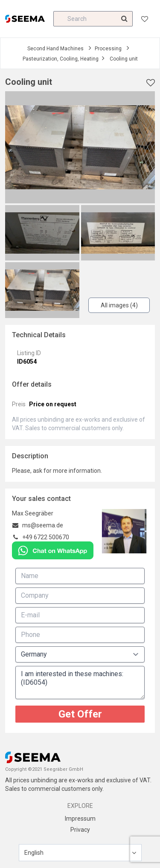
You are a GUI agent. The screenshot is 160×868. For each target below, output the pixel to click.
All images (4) (119, 305)
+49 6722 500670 (46, 537)
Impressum (80, 819)
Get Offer (80, 714)
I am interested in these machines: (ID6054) (80, 683)
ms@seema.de (43, 525)
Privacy (80, 830)
